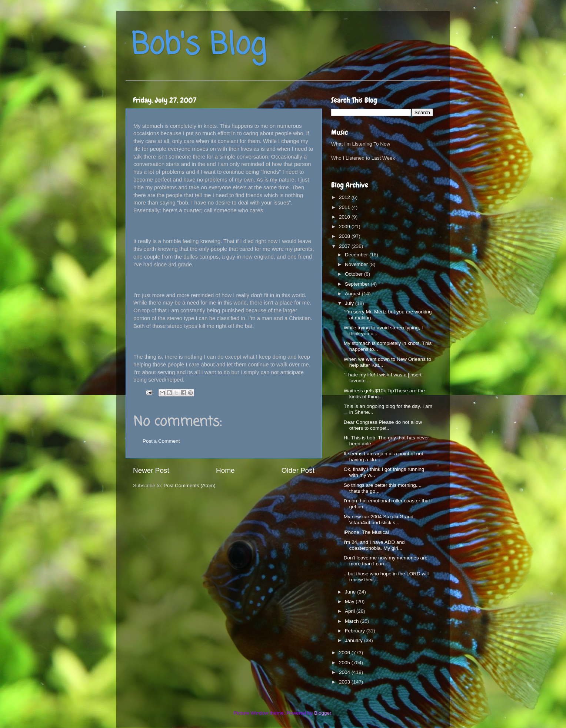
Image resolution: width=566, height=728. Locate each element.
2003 (345, 682)
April (351, 611)
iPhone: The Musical (366, 532)
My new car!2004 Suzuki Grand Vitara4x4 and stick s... (379, 520)
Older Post (298, 470)
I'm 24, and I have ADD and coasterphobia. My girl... (374, 545)
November (357, 264)
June (351, 592)
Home (225, 470)
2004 (345, 672)
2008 (345, 236)
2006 (345, 653)
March (352, 621)
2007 (345, 246)
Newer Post (151, 470)
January (354, 640)
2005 (345, 663)
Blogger (323, 713)
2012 (345, 197)
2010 (345, 217)
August (353, 294)
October (354, 274)
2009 (345, 227)
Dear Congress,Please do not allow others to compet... (383, 425)
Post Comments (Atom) (190, 486)
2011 (345, 207)
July (350, 303)
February (356, 631)
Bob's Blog (199, 46)
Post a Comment (161, 441)
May (350, 601)
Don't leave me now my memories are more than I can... (386, 561)
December (357, 255)
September (358, 284)
